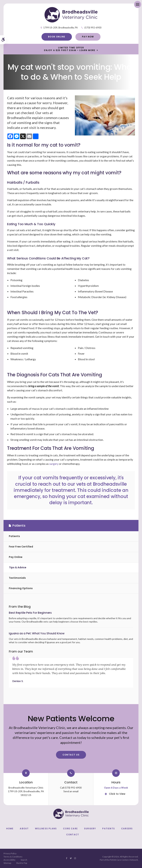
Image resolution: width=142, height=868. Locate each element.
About (24, 829)
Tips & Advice (18, 567)
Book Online (57, 37)
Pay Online (16, 557)
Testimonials (17, 578)
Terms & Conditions (13, 857)
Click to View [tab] (117, 794)
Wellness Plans (46, 829)
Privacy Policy (10, 853)
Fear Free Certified (21, 547)
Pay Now (88, 37)
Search (24, 860)
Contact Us (71, 755)
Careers (127, 829)
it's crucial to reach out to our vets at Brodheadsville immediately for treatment (70, 484)
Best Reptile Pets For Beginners (30, 613)
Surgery (90, 829)
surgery (54, 464)
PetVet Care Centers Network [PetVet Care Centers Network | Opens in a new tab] (124, 860)
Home (10, 829)
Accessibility (9, 860)
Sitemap (7, 863)
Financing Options (21, 588)
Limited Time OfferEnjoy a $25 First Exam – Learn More (70, 49)
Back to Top (22, 863)
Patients (14, 536)
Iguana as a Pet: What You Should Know (37, 633)
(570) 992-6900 (93, 28)
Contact (73, 835)
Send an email (71, 791)
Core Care (70, 829)
